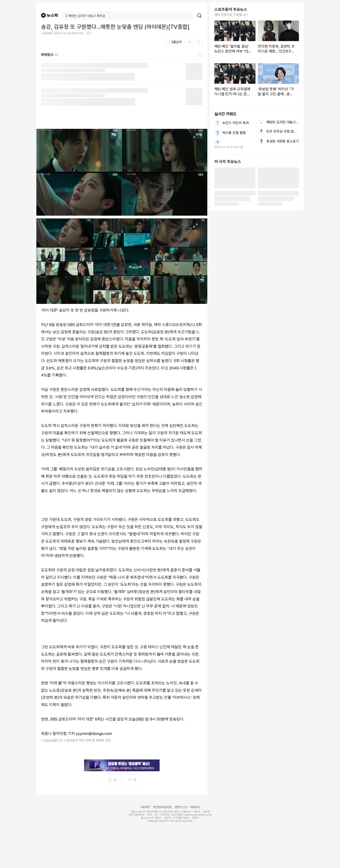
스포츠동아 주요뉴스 (231, 9)
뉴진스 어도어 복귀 (236, 123)
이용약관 (145, 807)
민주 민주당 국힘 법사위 (283, 131)
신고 (89, 33)
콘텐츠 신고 (181, 807)
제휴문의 (195, 807)
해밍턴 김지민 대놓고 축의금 (283, 122)
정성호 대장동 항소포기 (283, 141)
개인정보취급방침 (162, 807)
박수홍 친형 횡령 (234, 133)
